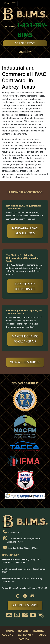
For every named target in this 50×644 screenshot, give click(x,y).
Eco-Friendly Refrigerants (25, 286)
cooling (8, 635)
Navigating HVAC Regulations (25, 231)
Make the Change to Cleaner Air (25, 339)
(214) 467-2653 (15, 532)
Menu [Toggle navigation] (10, 4)
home (10, 631)
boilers (23, 631)
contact (25, 639)
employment (26, 635)
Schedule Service (25, 43)
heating (38, 631)
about (44, 635)
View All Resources (25, 362)
